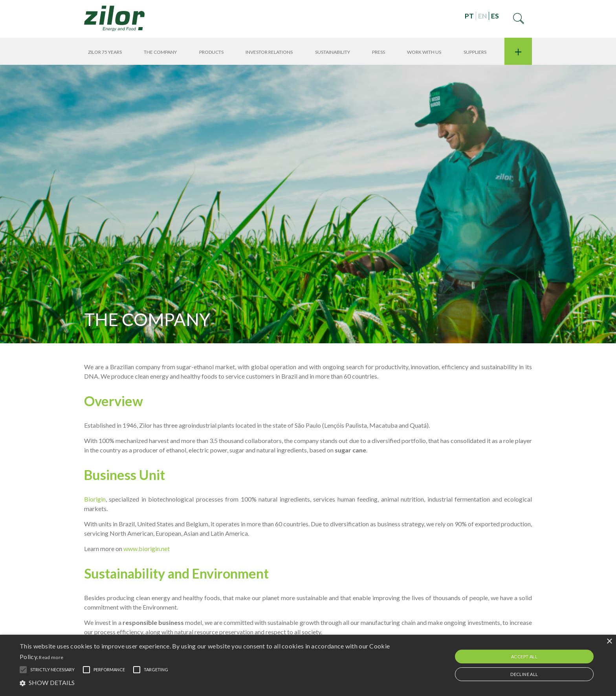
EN (482, 16)
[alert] (308, 665)
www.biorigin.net (147, 549)
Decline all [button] (524, 674)
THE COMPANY (160, 52)
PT (469, 16)
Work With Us (424, 52)
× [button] (609, 642)
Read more (51, 657)
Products (211, 52)
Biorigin (95, 499)
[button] (207, 682)
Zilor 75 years (105, 52)
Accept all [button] (524, 657)
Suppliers (475, 52)
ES (495, 16)
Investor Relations (269, 52)
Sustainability (333, 52)
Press (379, 52)
